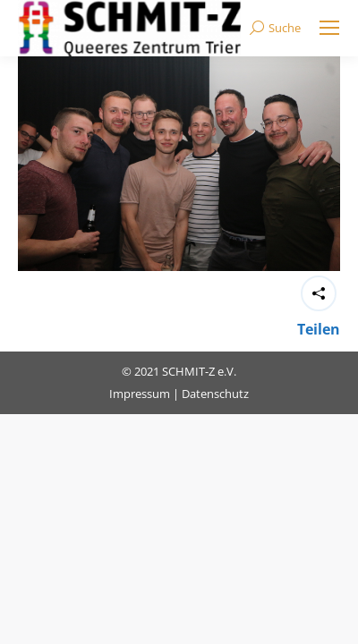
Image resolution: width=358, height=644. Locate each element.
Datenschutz (215, 394)
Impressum (140, 394)
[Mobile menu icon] (329, 28)
